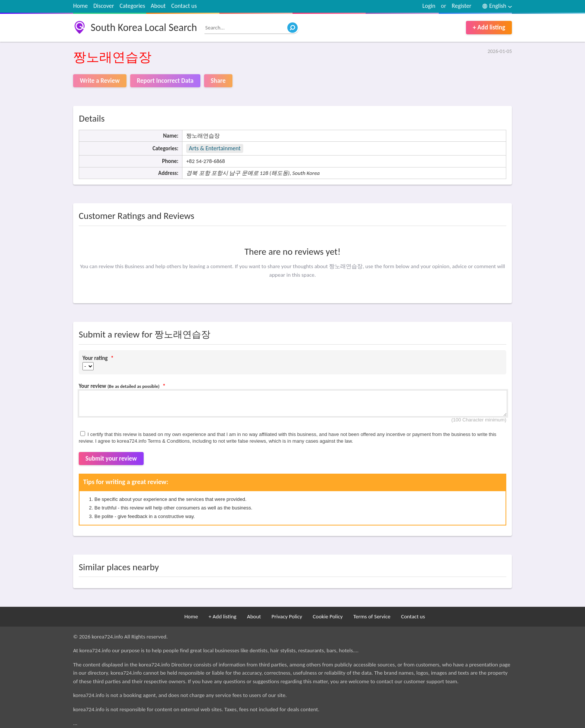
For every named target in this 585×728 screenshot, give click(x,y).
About (158, 6)
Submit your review (111, 459)
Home (80, 6)
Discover (104, 6)
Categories (133, 6)
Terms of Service (372, 616)
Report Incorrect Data (165, 81)
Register (462, 6)
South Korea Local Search (144, 27)
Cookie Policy (328, 616)
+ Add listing (489, 27)
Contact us (184, 6)
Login (429, 6)
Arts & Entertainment (215, 148)
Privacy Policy (287, 616)
